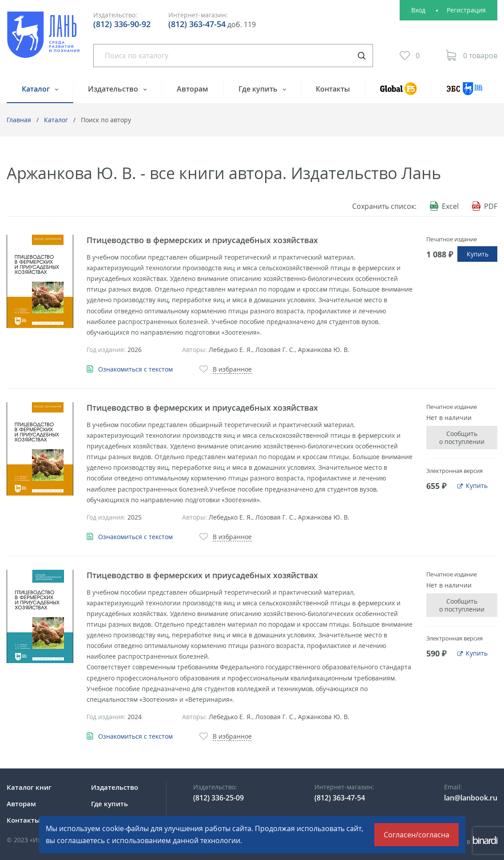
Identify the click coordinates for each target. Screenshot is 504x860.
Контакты (333, 89)
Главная (19, 120)
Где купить (259, 89)
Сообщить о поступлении (462, 438)
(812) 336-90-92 (122, 24)
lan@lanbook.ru (471, 798)
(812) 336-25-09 (218, 798)
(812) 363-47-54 (197, 24)
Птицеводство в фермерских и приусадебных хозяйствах (202, 240)
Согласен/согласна (417, 835)
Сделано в (468, 842)
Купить (478, 254)
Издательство (114, 89)
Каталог (37, 89)
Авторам (192, 89)
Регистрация (466, 10)
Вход (418, 10)
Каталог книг (29, 787)
